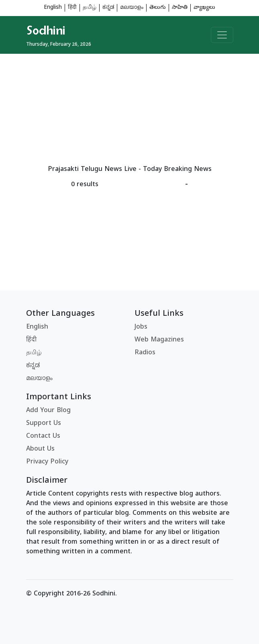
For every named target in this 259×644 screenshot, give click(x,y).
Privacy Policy (47, 462)
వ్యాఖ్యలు (204, 8)
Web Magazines (159, 340)
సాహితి (180, 8)
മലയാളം (132, 8)
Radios (145, 353)
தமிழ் (90, 8)
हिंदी (72, 8)
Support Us (44, 424)
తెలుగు (158, 8)
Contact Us (43, 437)
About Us (40, 449)
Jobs (141, 327)
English (53, 8)
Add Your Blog (48, 411)
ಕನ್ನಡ (108, 8)
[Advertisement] (130, 110)
